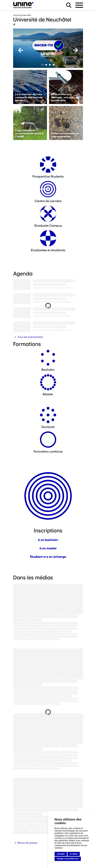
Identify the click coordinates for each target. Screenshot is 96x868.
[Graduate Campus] (48, 215)
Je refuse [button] (74, 854)
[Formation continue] (48, 441)
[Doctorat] (48, 416)
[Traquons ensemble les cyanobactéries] (66, 123)
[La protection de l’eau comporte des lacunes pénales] (30, 87)
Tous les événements (30, 337)
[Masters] (48, 383)
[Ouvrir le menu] (79, 5)
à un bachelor (48, 540)
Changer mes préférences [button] (68, 859)
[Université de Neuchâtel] (23, 5)
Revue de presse (27, 843)
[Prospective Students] (48, 166)
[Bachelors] (48, 359)
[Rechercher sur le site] (69, 5)
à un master (48, 548)
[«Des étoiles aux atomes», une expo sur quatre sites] (66, 87)
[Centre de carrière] (48, 190)
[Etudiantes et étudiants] (48, 239)
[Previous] (21, 50)
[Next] (76, 50)
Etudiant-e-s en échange (48, 557)
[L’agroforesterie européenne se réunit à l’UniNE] (30, 123)
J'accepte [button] (61, 854)
